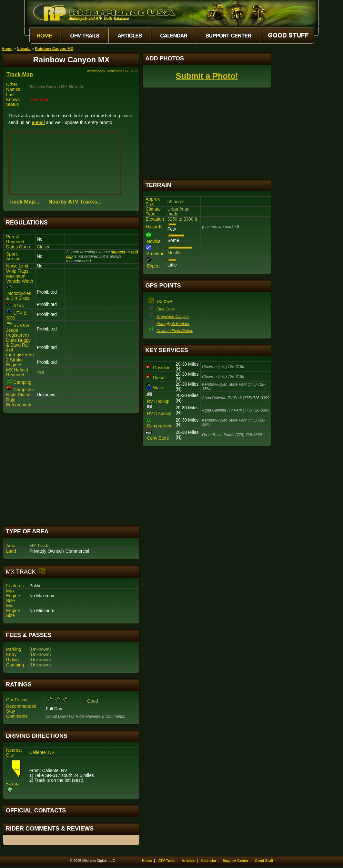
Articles (188, 861)
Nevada (24, 49)
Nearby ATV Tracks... (75, 202)
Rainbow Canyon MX (54, 49)
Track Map (20, 74)
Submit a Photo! (207, 76)
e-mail (38, 122)
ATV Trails (167, 861)
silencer (118, 252)
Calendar (209, 861)
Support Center (236, 861)
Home (7, 49)
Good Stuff (264, 861)
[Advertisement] (71, 469)
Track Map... (24, 202)
